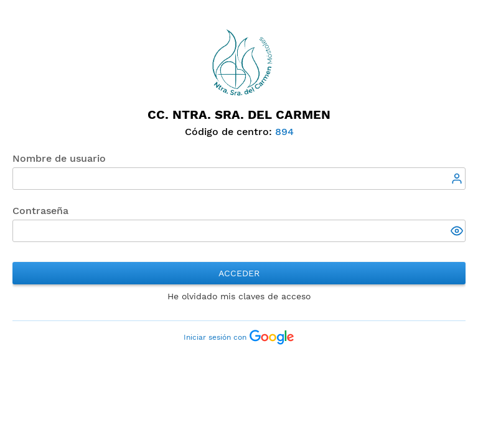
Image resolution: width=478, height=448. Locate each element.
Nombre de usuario (59, 158)
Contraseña (40, 211)
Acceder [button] (239, 273)
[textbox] (239, 179)
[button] (458, 232)
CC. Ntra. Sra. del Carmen (239, 114)
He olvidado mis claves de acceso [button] (239, 296)
